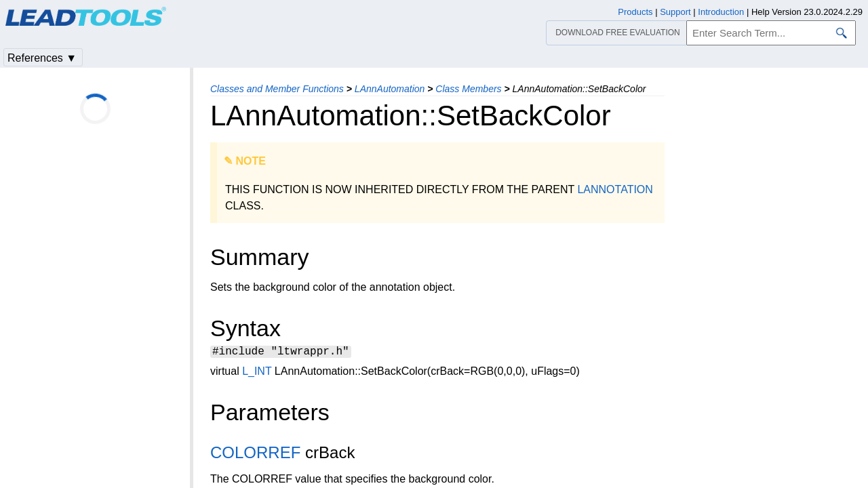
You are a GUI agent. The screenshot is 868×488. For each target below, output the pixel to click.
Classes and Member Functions (277, 89)
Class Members (468, 89)
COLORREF (255, 454)
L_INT (257, 373)
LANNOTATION (615, 189)
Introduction (721, 12)
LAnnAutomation (390, 89)
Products (635, 12)
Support (675, 12)
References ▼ (42, 58)
